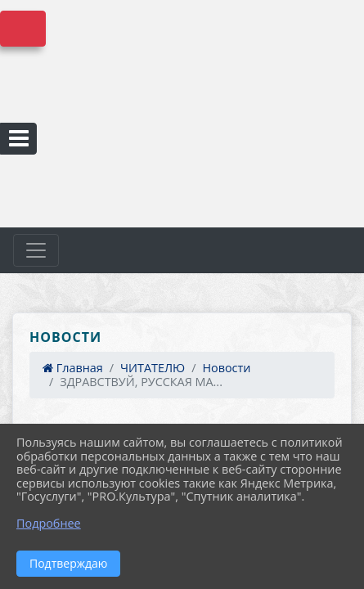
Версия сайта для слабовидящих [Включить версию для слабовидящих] (23, 29)
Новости (226, 368)
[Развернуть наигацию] (36, 250)
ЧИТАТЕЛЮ (153, 368)
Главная (73, 368)
